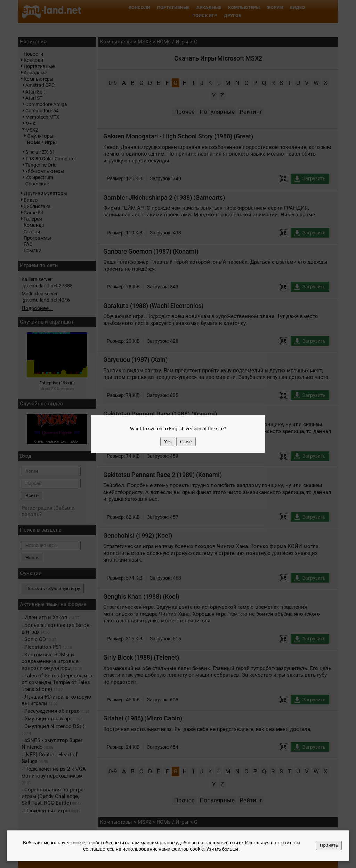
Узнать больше (222, 849)
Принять (329, 845)
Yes (168, 442)
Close (186, 442)
